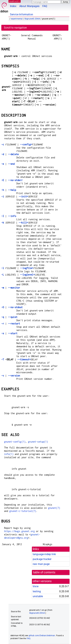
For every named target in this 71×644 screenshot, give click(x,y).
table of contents (44, 572)
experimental (17, 19)
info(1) (9, 454)
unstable (38, 596)
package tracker (42, 559)
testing (37, 591)
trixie (36, 586)
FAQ (45, 6)
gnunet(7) (54, 508)
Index (13, 6)
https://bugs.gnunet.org (19, 531)
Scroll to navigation (15, 28)
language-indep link (44, 554)
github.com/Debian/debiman (42, 636)
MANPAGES (15, 1)
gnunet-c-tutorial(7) (23, 511)
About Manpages (29, 6)
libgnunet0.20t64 (32, 19)
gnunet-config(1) (15, 442)
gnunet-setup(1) (38, 442)
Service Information (22, 14)
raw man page (41, 564)
